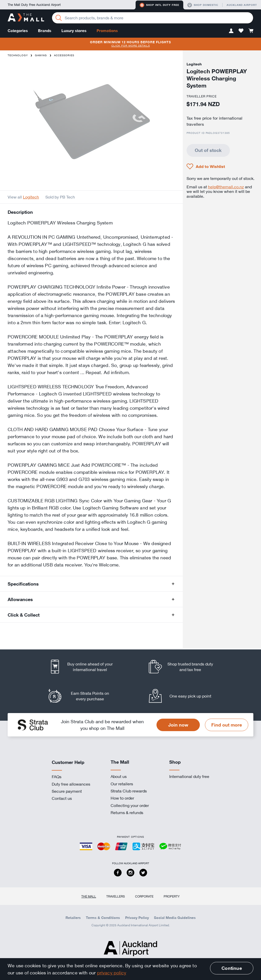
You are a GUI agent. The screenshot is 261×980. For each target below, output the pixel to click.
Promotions (107, 31)
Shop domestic (203, 5)
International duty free (189, 776)
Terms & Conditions (103, 918)
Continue (232, 968)
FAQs (57, 777)
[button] (231, 31)
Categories (18, 31)
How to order (122, 798)
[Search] (59, 18)
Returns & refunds (127, 813)
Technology (18, 55)
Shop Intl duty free (159, 5)
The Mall (89, 896)
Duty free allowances (71, 784)
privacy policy (112, 973)
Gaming (41, 55)
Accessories (64, 55)
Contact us (62, 798)
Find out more (227, 725)
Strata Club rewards (129, 791)
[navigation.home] (26, 18)
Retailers (73, 918)
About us (119, 776)
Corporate (144, 896)
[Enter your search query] (153, 18)
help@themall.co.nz (226, 187)
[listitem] (85, 667)
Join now (178, 725)
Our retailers (122, 784)
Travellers (116, 896)
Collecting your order (130, 805)
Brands (45, 31)
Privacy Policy (137, 918)
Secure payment (67, 791)
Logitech (31, 197)
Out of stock (208, 150)
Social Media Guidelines (175, 918)
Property (172, 896)
